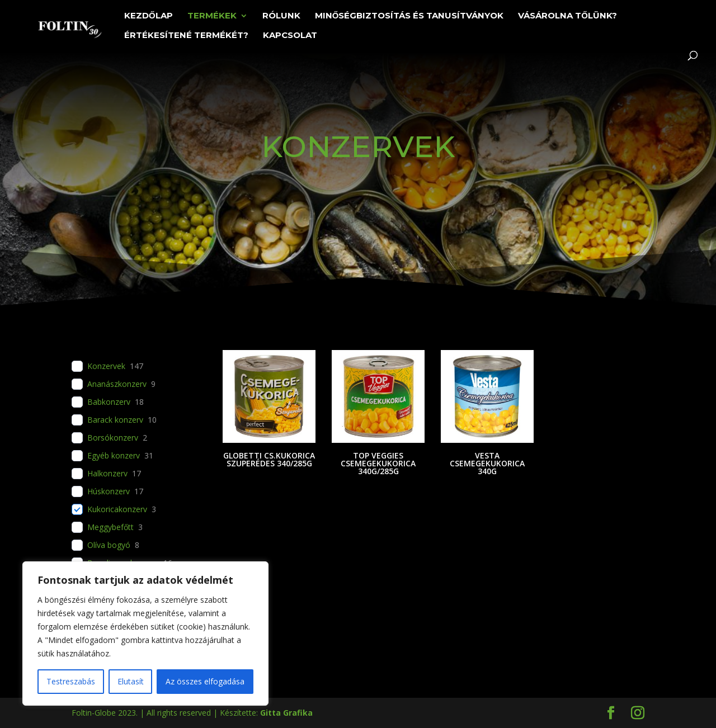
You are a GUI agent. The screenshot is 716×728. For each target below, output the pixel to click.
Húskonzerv (109, 491)
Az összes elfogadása (205, 681)
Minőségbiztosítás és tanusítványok (409, 16)
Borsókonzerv (113, 438)
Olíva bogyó (109, 545)
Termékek (212, 16)
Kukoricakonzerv (117, 509)
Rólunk (281, 16)
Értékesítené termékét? (186, 36)
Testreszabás (71, 681)
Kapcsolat (290, 36)
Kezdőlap (149, 16)
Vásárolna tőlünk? (567, 16)
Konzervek (106, 366)
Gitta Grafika (286, 713)
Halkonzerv (107, 474)
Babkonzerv (109, 402)
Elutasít (131, 681)
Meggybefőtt (110, 527)
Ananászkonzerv (117, 384)
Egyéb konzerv (114, 456)
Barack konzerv (115, 420)
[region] (145, 634)
